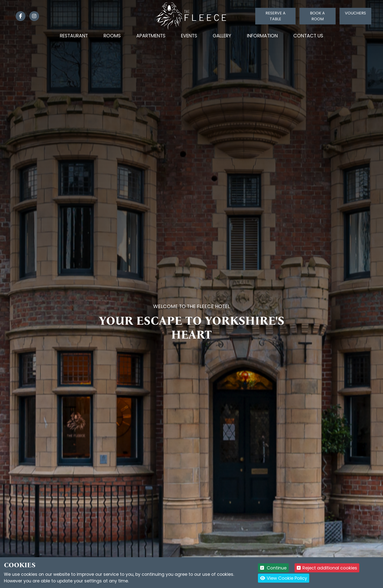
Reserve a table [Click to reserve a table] (276, 16)
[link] (19, 16)
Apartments (151, 36)
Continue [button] (273, 568)
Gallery (222, 36)
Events (189, 36)
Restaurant (74, 36)
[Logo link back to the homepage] (192, 16)
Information (262, 36)
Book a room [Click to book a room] (317, 16)
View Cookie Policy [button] (284, 578)
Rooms (112, 36)
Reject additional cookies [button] (327, 568)
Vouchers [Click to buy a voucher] (355, 13)
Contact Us (308, 36)
